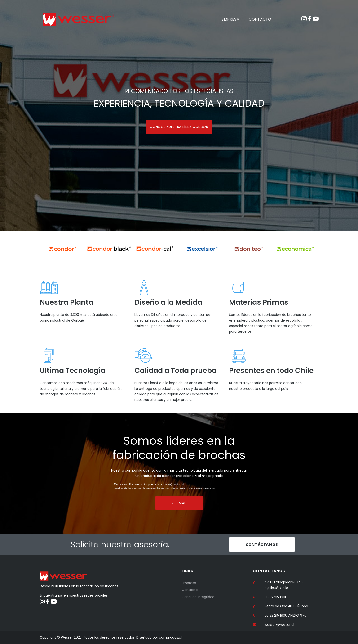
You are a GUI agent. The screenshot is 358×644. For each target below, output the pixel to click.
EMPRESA (230, 19)
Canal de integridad (198, 597)
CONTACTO (260, 19)
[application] (179, 487)
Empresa (189, 583)
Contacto (190, 590)
